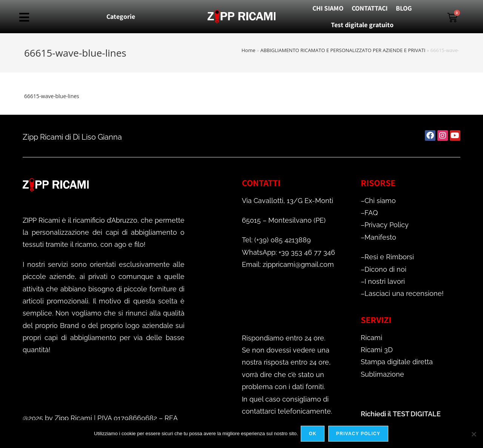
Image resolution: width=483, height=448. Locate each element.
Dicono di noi (385, 269)
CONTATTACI (370, 8)
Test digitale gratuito (362, 25)
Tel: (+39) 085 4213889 (276, 240)
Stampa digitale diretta (397, 362)
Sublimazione (382, 374)
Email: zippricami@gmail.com (288, 264)
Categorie (121, 16)
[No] (474, 434)
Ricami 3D (377, 350)
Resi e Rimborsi (389, 257)
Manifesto (380, 237)
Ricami (371, 338)
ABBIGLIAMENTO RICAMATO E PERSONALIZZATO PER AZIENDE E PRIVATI (343, 50)
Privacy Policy (387, 225)
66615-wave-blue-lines (52, 96)
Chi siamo (380, 201)
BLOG (404, 8)
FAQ (371, 213)
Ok (314, 434)
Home (248, 50)
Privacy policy (359, 434)
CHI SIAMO (328, 8)
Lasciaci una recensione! (404, 293)
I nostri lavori (385, 281)
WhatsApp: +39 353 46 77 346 (288, 252)
